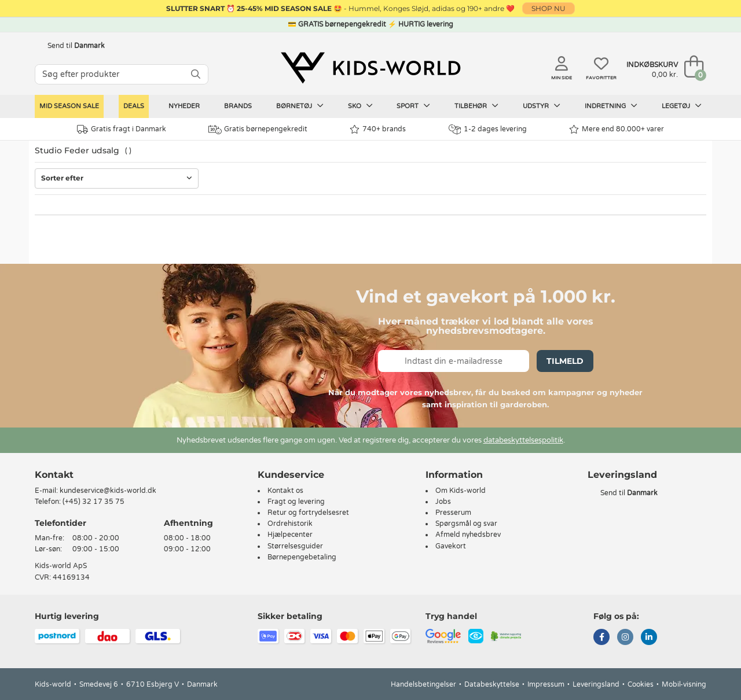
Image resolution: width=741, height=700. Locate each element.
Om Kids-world (461, 491)
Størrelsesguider (295, 546)
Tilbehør (476, 106)
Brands (238, 106)
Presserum (453, 513)
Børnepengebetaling (302, 557)
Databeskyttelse (492, 684)
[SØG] (196, 74)
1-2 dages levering (488, 129)
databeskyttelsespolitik (523, 440)
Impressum (546, 684)
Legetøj (682, 106)
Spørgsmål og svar (466, 524)
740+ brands (378, 129)
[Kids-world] (370, 68)
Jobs (443, 502)
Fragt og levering (296, 502)
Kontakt (54, 475)
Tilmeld (565, 361)
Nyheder (184, 106)
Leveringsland (596, 684)
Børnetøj (300, 106)
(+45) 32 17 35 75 (93, 502)
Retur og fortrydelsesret (308, 513)
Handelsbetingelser (423, 684)
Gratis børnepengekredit (258, 130)
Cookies (641, 684)
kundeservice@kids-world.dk (108, 491)
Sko (360, 106)
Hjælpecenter (290, 535)
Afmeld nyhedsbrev (468, 535)
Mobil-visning (684, 684)
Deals (134, 106)
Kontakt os (285, 491)
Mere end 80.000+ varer (617, 129)
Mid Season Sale (69, 106)
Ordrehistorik (290, 524)
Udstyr (542, 106)
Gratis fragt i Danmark (122, 129)
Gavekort (451, 546)
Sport (413, 106)
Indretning (611, 106)
